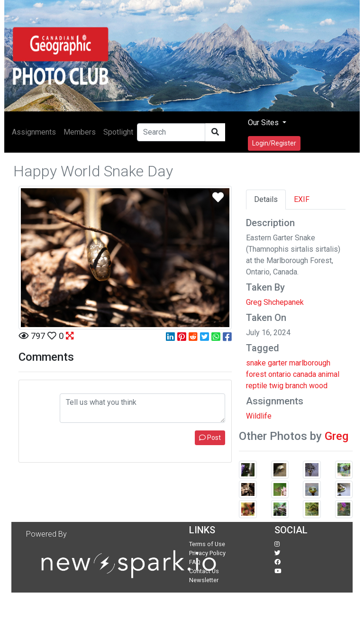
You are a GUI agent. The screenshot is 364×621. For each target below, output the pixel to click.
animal (329, 374)
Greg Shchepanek (275, 302)
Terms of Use (207, 544)
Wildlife (259, 416)
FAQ (195, 562)
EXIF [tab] (302, 199)
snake (256, 363)
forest (256, 374)
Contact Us (204, 571)
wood (318, 386)
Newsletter (204, 580)
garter (278, 363)
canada (305, 374)
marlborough (310, 363)
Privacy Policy (207, 553)
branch (296, 386)
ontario (280, 374)
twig (276, 386)
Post (210, 438)
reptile (257, 386)
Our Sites (264, 123)
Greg (337, 436)
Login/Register (274, 143)
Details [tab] (266, 199)
